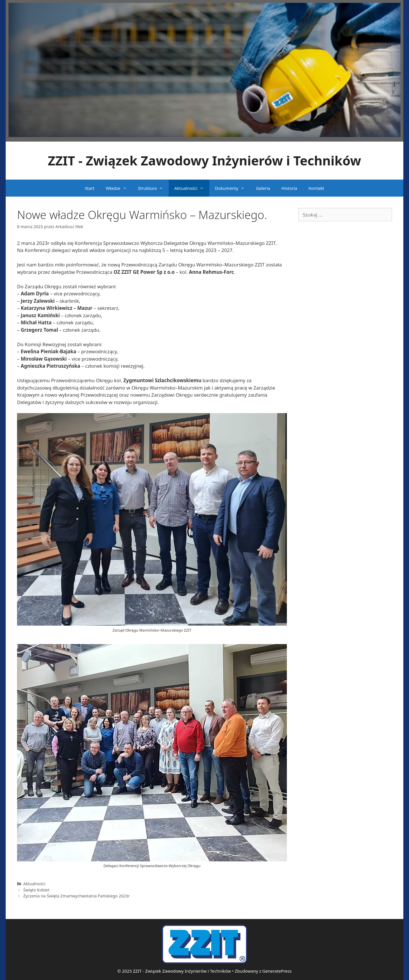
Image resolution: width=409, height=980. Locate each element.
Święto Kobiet (36, 890)
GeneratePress (277, 971)
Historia (289, 188)
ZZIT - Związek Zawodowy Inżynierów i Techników (205, 160)
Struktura (153, 188)
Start (90, 188)
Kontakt (316, 188)
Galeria (263, 188)
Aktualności (192, 188)
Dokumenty (233, 188)
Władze (119, 188)
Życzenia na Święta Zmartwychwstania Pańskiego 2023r (77, 896)
